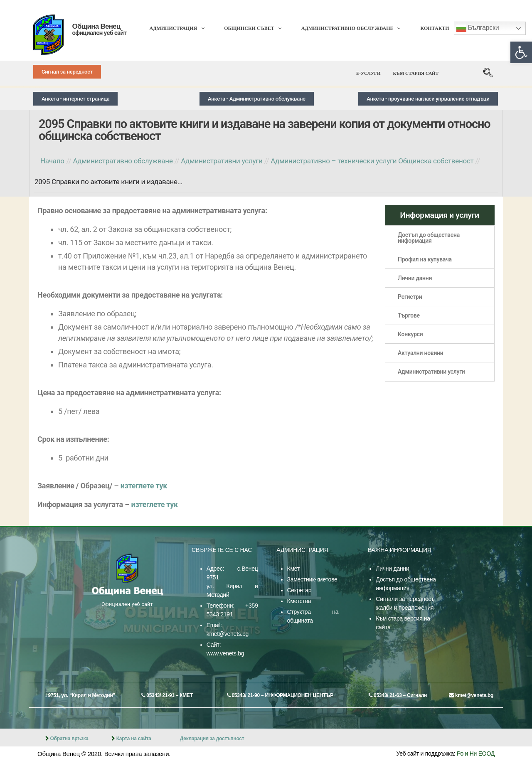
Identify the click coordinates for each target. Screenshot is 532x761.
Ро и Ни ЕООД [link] (476, 754)
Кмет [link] (293, 569)
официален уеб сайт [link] (99, 33)
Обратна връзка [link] (69, 739)
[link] (521, 52)
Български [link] (478, 28)
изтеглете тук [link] (144, 486)
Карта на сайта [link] (134, 739)
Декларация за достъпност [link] (212, 739)
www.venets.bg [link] (225, 653)
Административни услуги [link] (431, 372)
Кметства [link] (299, 601)
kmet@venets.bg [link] (228, 634)
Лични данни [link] (392, 569)
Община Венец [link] (96, 26)
